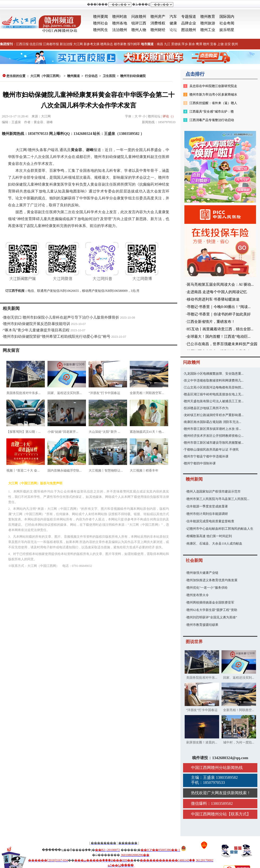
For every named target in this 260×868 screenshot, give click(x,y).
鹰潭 (199, 44)
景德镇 (176, 44)
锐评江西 (139, 23)
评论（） (169, 116)
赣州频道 (73, 76)
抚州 (235, 44)
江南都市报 (51, 44)
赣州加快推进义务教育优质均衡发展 (212, 580)
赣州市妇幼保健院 (133, 76)
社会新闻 (194, 560)
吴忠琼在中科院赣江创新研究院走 (213, 86)
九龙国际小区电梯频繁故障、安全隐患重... (214, 374)
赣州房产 (158, 17)
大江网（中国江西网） (46, 76)
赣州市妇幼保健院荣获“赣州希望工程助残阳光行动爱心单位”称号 (57, 337)
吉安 (228, 44)
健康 (173, 23)
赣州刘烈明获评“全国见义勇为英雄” (212, 617)
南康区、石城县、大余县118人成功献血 (214, 544)
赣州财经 (158, 30)
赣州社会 (101, 23)
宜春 (213, 44)
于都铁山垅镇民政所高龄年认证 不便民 (211, 450)
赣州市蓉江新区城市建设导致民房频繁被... (214, 443)
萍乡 (185, 44)
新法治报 (66, 44)
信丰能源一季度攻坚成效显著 (207, 506)
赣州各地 (120, 23)
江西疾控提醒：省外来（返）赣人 (213, 103)
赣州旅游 (208, 23)
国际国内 (227, 17)
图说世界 (194, 642)
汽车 (173, 17)
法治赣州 (120, 30)
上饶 (220, 44)
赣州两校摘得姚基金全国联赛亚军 (210, 602)
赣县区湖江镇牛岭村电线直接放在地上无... (214, 394)
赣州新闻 (194, 479)
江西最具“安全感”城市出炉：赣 (212, 112)
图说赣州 (189, 30)
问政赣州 (139, 17)
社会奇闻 (227, 23)
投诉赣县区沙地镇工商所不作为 (206, 408)
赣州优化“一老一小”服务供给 (207, 588)
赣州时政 (120, 17)
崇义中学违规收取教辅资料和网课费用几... (214, 380)
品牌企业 (189, 23)
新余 (192, 44)
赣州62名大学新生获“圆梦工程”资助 (212, 610)
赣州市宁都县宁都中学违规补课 (206, 456)
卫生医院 (109, 76)
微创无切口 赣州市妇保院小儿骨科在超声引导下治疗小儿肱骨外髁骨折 (61, 317)
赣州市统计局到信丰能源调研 (207, 514)
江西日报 (22, 44)
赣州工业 (208, 30)
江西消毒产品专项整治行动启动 (212, 120)
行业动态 (91, 76)
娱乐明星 (227, 30)
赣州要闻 (101, 17)
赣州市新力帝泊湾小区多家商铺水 (213, 95)
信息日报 (36, 44)
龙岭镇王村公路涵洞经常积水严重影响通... (214, 415)
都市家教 (120, 44)
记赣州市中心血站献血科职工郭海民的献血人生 (220, 529)
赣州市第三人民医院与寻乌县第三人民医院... (218, 499)
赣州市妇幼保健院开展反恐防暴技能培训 (37, 324)
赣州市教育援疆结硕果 (202, 625)
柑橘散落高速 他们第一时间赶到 (209, 536)
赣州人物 (139, 30)
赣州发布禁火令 (198, 595)
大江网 (78, 44)
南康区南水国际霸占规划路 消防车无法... (213, 422)
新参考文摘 (92, 44)
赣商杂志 (107, 44)
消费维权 (158, 23)
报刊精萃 (134, 44)
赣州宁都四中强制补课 (200, 463)
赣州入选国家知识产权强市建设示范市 (214, 491)
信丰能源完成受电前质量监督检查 (210, 521)
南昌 (160, 44)
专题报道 (189, 17)
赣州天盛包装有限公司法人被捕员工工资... (214, 401)
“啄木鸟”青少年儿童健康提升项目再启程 (36, 330)
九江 (167, 44)
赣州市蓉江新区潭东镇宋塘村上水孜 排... (213, 429)
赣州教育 (208, 17)
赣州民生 (101, 30)
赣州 (206, 44)
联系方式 (239, 814)
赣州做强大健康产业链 (202, 573)
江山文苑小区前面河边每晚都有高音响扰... (214, 387)
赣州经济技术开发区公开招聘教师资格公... (214, 436)
